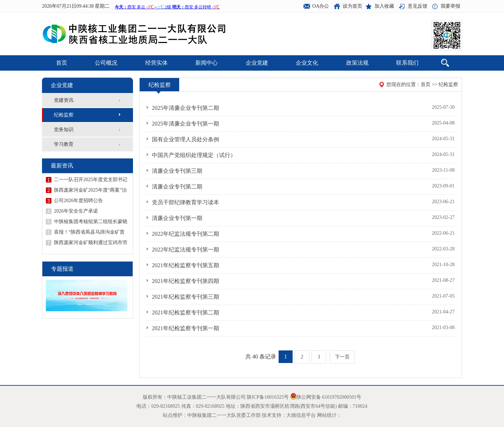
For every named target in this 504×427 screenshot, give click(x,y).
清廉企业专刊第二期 (177, 187)
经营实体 (156, 63)
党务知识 (64, 130)
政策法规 (357, 63)
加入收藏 (384, 6)
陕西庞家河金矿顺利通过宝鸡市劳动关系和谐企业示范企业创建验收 (91, 243)
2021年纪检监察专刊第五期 (185, 265)
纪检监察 (64, 115)
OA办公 (321, 6)
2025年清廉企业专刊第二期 (185, 108)
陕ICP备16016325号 (268, 397)
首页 (62, 63)
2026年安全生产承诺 (76, 211)
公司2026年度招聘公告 (78, 201)
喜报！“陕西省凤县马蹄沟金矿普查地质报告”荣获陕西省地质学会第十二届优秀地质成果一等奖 (89, 232)
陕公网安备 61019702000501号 (329, 397)
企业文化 (307, 63)
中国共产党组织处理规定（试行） (194, 155)
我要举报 (450, 6)
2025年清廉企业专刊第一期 (185, 124)
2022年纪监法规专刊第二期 (185, 234)
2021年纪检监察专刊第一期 (185, 328)
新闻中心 (206, 63)
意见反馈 (418, 6)
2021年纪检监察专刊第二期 (185, 312)
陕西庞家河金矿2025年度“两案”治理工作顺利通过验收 (90, 190)
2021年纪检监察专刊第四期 (185, 281)
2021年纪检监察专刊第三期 (185, 297)
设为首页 (352, 6)
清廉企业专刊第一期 (177, 218)
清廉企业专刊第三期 (177, 171)
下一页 (342, 357)
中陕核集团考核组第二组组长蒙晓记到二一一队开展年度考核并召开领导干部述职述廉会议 (91, 222)
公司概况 (106, 63)
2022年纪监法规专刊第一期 (185, 250)
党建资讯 (64, 100)
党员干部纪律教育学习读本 (185, 202)
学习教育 (64, 144)
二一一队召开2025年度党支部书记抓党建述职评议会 (91, 180)
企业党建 (257, 63)
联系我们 (407, 63)
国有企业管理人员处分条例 (185, 139)
